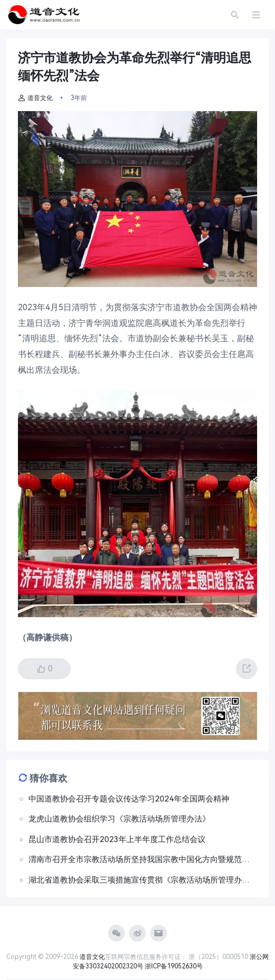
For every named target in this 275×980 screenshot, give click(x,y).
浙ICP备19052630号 (174, 966)
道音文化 (35, 98)
